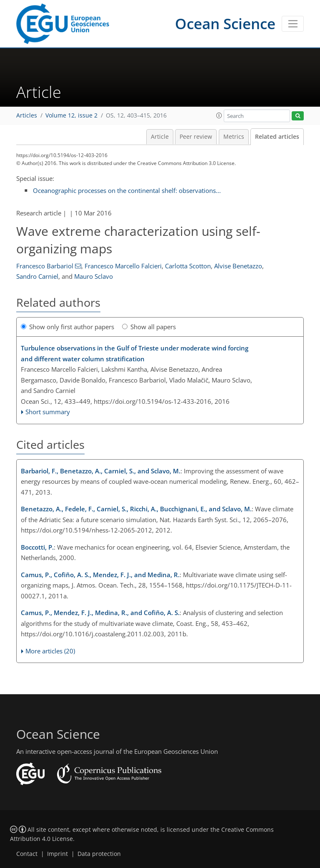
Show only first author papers (67, 327)
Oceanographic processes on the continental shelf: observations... (127, 190)
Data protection (99, 854)
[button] (219, 115)
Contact (27, 854)
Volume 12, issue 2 (71, 115)
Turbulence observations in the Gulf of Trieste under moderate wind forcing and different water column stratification (135, 353)
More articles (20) (50, 651)
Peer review (196, 137)
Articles (27, 115)
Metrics (234, 137)
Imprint (57, 854)
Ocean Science (225, 24)
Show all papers (149, 327)
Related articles (277, 137)
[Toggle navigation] (293, 24)
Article (160, 137)
